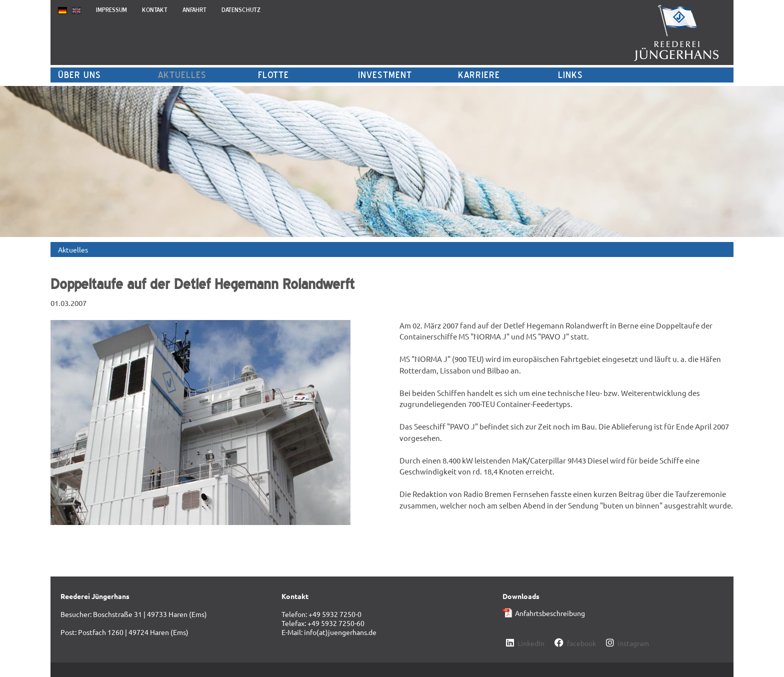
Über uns (79, 75)
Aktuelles (182, 75)
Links (570, 75)
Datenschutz (241, 10)
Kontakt (155, 10)
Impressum (111, 10)
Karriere (479, 75)
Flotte (273, 75)
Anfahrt (194, 10)
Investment (385, 75)
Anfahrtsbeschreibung (550, 613)
